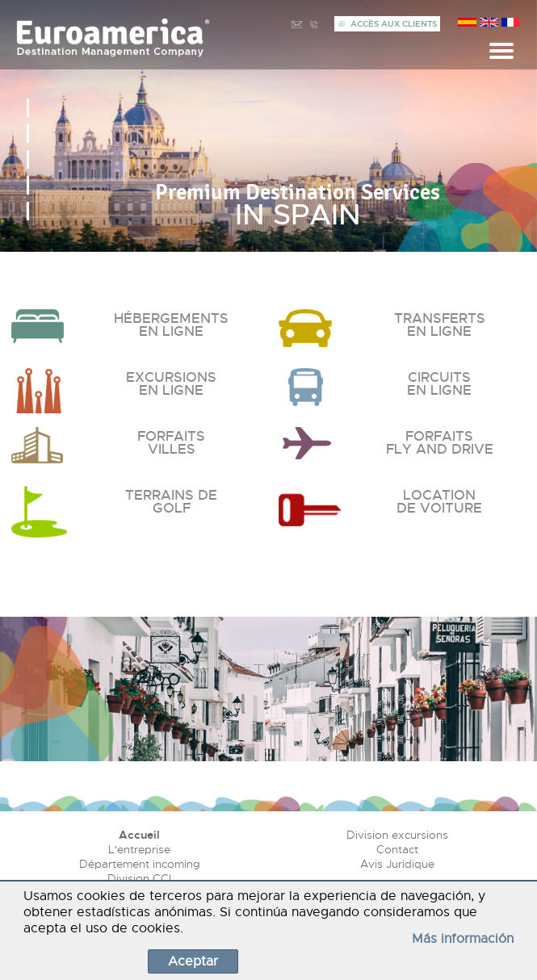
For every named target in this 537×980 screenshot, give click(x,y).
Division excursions (397, 835)
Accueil (139, 835)
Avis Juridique (397, 864)
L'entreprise (139, 849)
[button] (28, 108)
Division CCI (139, 878)
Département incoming (140, 864)
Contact (397, 849)
